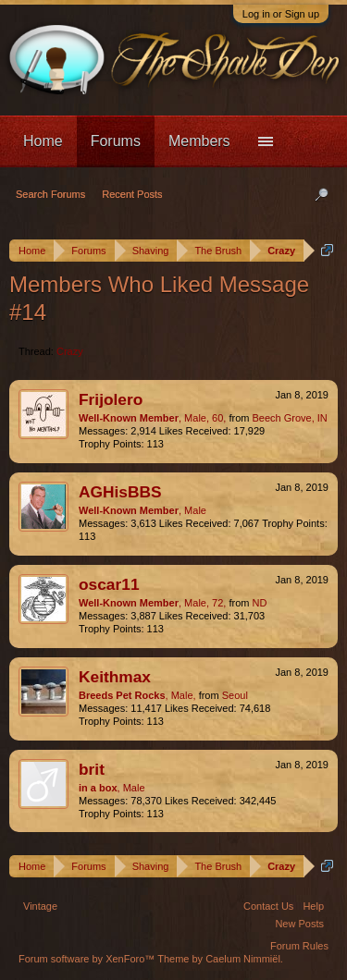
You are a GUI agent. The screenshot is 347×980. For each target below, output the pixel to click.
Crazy (70, 351)
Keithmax (115, 677)
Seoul (235, 695)
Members (199, 141)
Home (43, 141)
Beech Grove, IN (289, 418)
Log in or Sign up (281, 14)
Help (313, 906)
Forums (116, 141)
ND (259, 603)
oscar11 (109, 584)
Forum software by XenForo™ (88, 959)
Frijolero (111, 399)
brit (92, 769)
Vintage (40, 906)
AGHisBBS (120, 492)
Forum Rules (299, 946)
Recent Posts (132, 194)
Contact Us (268, 906)
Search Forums (50, 194)
